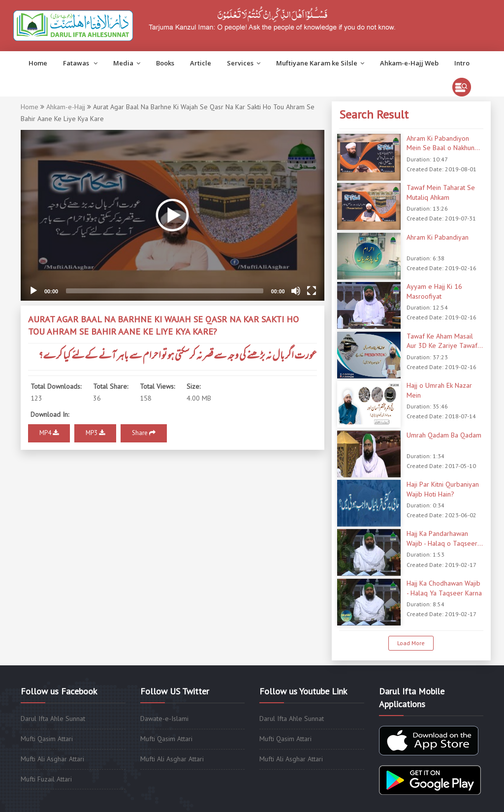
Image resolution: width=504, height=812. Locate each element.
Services (244, 63)
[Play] (33, 291)
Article (201, 63)
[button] (172, 215)
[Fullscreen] (312, 291)
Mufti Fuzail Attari (46, 779)
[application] (173, 215)
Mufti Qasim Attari (47, 739)
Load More (411, 643)
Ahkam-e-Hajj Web (409, 63)
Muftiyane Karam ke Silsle (320, 63)
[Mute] (296, 291)
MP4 (49, 433)
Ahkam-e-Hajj (66, 107)
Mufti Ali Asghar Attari (52, 759)
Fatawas (80, 63)
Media (127, 63)
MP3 (95, 433)
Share (144, 433)
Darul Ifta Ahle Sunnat (53, 718)
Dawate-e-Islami (164, 718)
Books (165, 63)
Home (38, 63)
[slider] (164, 291)
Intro (462, 63)
